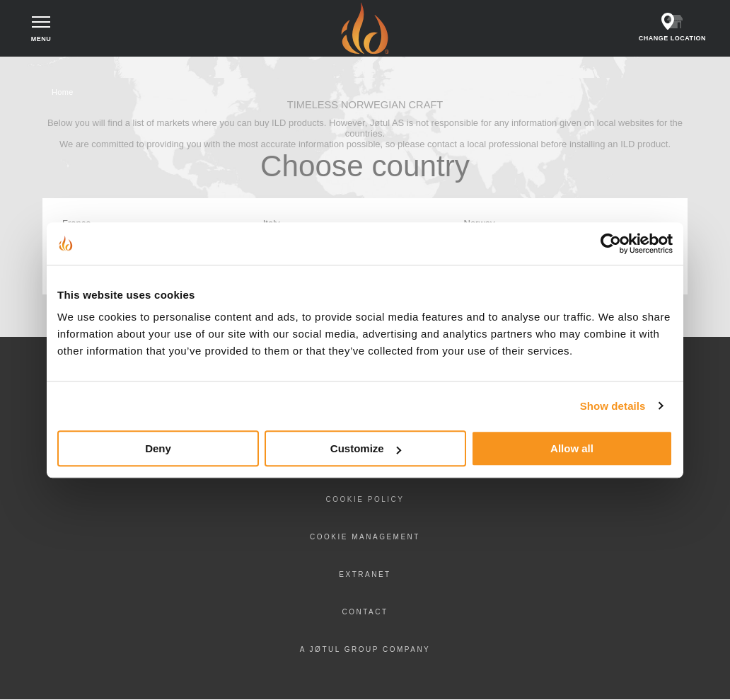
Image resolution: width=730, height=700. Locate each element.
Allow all (572, 448)
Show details (613, 406)
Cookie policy (365, 499)
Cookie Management (365, 537)
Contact (365, 612)
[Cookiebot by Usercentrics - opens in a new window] (611, 243)
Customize (366, 448)
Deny (158, 448)
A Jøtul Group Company (365, 649)
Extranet (365, 574)
